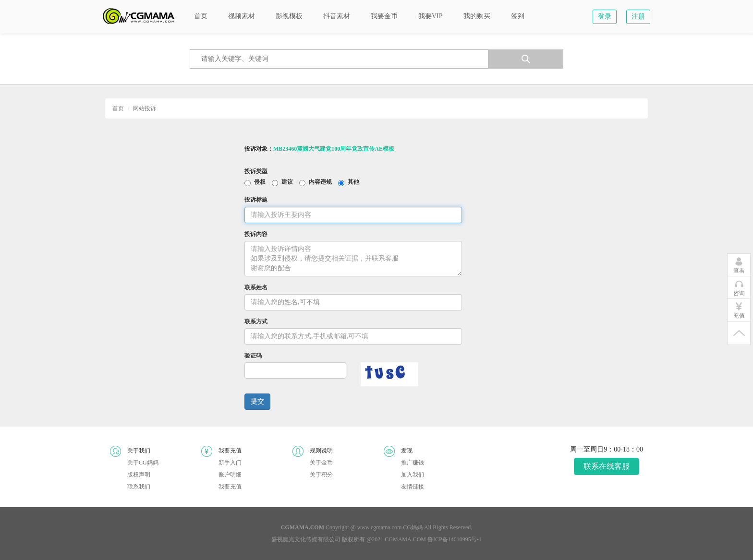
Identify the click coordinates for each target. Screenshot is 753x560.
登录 (605, 17)
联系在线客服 (607, 466)
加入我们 (413, 475)
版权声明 (139, 475)
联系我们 (139, 487)
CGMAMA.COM (405, 539)
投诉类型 (256, 171)
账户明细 (230, 475)
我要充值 (230, 487)
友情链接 (413, 487)
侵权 (260, 182)
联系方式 (256, 322)
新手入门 (230, 463)
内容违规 (320, 182)
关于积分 (321, 475)
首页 (118, 108)
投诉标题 (256, 200)
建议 (287, 182)
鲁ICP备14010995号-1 (455, 539)
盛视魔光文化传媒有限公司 (306, 539)
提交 (257, 401)
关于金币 (321, 463)
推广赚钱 (413, 463)
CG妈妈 (413, 527)
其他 (353, 182)
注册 (638, 17)
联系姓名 (256, 287)
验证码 (253, 356)
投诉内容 (256, 234)
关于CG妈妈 (143, 463)
